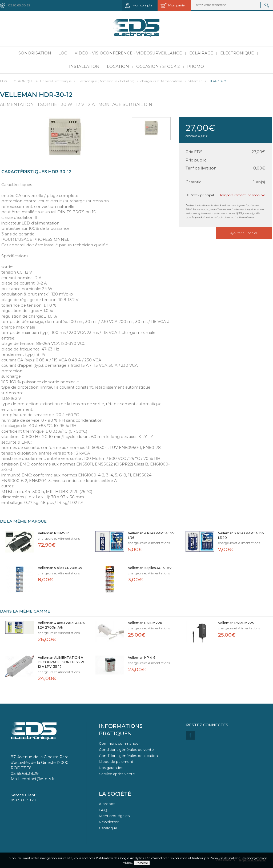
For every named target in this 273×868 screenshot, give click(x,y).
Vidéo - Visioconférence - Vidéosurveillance (128, 53)
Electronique (237, 53)
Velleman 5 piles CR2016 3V (60, 568)
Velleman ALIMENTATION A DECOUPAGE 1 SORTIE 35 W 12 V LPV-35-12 (61, 662)
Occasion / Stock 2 (158, 66)
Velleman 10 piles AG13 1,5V (150, 568)
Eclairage (201, 53)
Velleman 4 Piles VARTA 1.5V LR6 (151, 535)
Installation (84, 66)
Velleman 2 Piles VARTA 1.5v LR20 (241, 535)
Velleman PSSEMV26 (145, 623)
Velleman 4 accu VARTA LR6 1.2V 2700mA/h (61, 625)
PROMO (196, 66)
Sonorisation (35, 53)
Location (118, 66)
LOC (63, 53)
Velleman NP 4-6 (142, 658)
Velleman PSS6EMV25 (236, 623)
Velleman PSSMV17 (53, 533)
